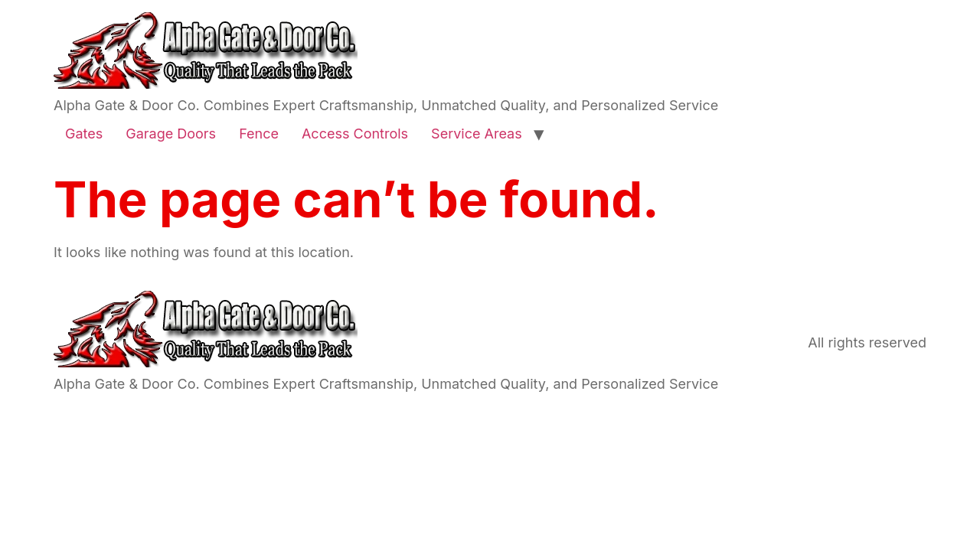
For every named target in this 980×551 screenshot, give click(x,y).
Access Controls (355, 134)
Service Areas (477, 134)
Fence (259, 134)
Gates (84, 134)
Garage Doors (171, 134)
